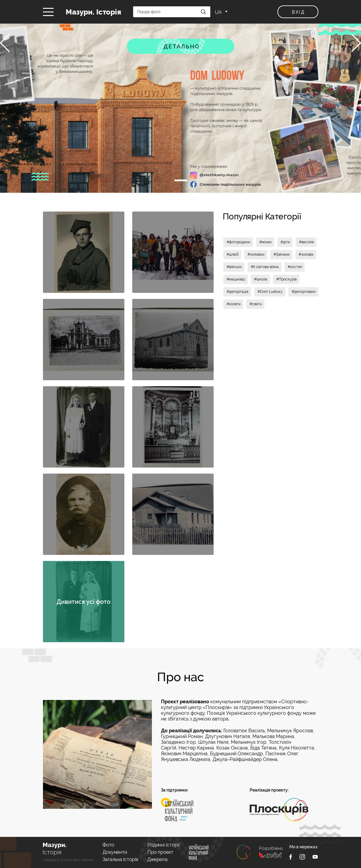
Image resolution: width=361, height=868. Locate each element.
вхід (299, 12)
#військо (234, 267)
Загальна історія (120, 859)
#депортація (238, 292)
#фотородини (238, 242)
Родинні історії (164, 845)
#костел (295, 267)
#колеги (234, 304)
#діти (285, 242)
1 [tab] (181, 180)
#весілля (306, 242)
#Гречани (282, 254)
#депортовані (304, 292)
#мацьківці (236, 279)
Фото (108, 845)
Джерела (157, 859)
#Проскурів (286, 279)
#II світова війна (265, 267)
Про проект (160, 852)
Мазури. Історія (93, 12)
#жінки (265, 242)
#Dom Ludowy (270, 292)
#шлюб (233, 254)
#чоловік (306, 254)
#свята (256, 304)
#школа (261, 279)
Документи (115, 852)
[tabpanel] (180, 108)
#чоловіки (256, 254)
